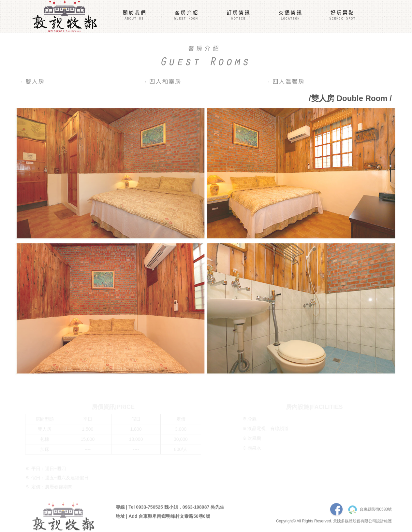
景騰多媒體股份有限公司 (355, 523)
